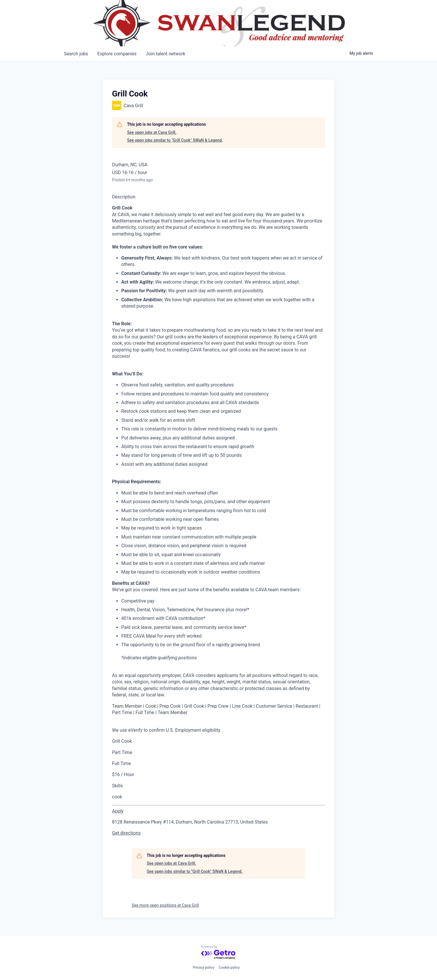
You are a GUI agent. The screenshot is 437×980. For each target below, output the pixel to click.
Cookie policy (229, 968)
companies (117, 54)
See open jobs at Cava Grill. (152, 132)
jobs (76, 54)
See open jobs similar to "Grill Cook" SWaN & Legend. (175, 140)
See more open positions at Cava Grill (165, 905)
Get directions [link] (126, 833)
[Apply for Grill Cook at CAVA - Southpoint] (118, 811)
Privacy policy (203, 968)
